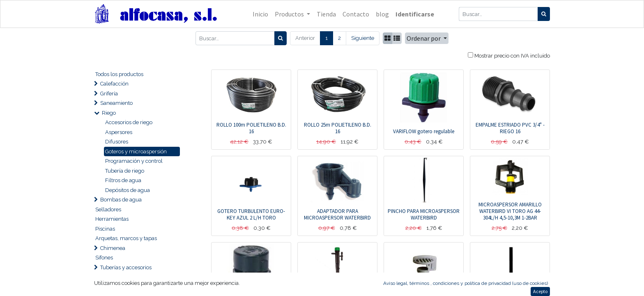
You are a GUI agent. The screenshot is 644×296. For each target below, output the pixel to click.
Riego (109, 113)
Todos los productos (119, 74)
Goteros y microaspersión (136, 151)
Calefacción (114, 84)
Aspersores (119, 132)
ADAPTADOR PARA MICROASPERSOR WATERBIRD (337, 214)
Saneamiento (116, 103)
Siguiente (363, 38)
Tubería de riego (125, 171)
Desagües (112, 287)
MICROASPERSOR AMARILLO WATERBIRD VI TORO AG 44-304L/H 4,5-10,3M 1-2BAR (510, 211)
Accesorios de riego (129, 122)
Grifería (109, 94)
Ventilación (114, 277)
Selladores (108, 209)
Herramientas (112, 219)
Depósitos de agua (128, 190)
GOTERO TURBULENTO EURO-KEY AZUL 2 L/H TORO (251, 214)
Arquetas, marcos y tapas (126, 238)
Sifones (104, 258)
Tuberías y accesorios (126, 267)
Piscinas (105, 229)
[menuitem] (260, 14)
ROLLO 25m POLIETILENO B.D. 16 (338, 128)
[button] (427, 38)
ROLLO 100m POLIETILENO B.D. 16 (251, 128)
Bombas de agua (121, 200)
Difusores (117, 142)
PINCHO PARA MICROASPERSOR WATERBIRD (424, 214)
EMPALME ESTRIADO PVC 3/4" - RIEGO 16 (510, 128)
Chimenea (113, 248)
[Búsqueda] (544, 14)
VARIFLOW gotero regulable (424, 131)
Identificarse (415, 14)
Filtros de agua (123, 180)
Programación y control (134, 161)
